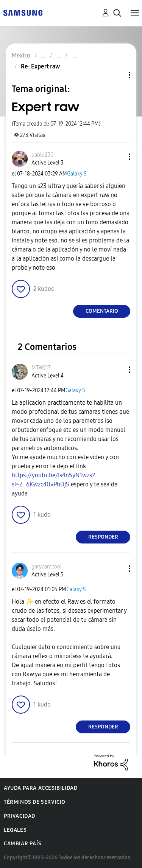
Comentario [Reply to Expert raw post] (102, 311)
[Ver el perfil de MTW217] (41, 368)
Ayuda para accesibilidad (41, 788)
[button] (117, 157)
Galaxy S (77, 174)
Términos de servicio (35, 802)
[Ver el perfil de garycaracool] (47, 567)
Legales (15, 830)
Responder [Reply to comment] (103, 537)
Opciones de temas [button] (117, 75)
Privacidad (20, 816)
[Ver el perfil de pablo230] (42, 155)
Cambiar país (23, 844)
